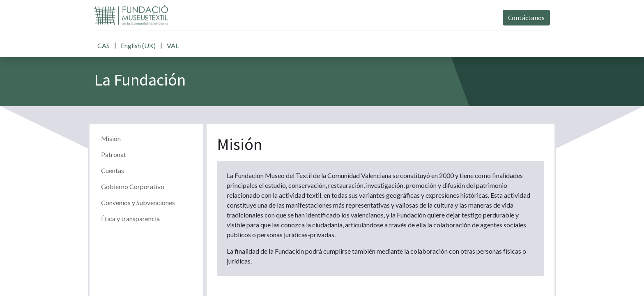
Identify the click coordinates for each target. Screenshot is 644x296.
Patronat (114, 154)
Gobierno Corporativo (133, 186)
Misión (111, 138)
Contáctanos (526, 18)
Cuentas (113, 170)
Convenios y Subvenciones (138, 202)
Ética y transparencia (130, 219)
